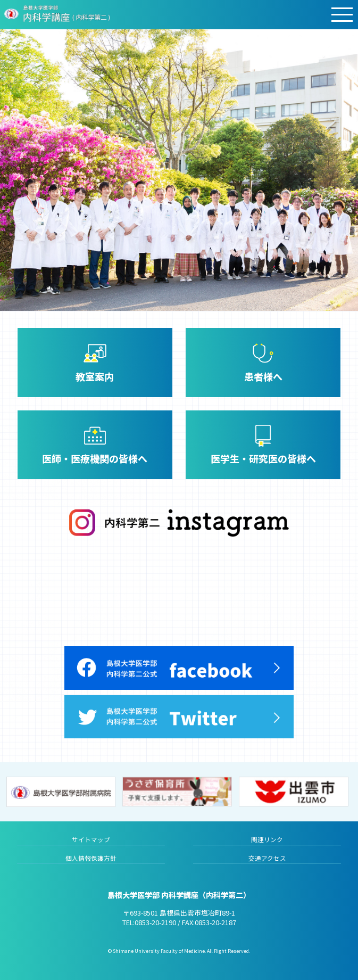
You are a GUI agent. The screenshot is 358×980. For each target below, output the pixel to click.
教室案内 (95, 376)
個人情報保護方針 (91, 858)
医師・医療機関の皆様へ (95, 458)
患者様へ (263, 376)
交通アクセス (267, 858)
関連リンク (267, 839)
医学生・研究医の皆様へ (263, 458)
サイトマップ (91, 839)
